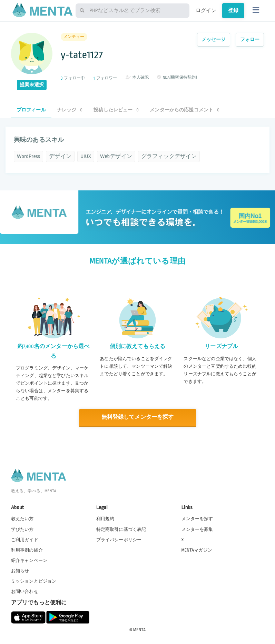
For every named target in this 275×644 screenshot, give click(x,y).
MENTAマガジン (197, 550)
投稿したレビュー (116, 110)
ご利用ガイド (25, 539)
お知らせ (20, 571)
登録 (233, 10)
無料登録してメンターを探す (138, 417)
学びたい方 (22, 529)
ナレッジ (70, 110)
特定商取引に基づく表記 (121, 529)
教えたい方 (22, 519)
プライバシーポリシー (119, 539)
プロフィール (31, 110)
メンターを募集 (197, 529)
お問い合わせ (25, 592)
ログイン (206, 10)
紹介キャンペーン (29, 560)
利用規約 (105, 519)
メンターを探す (197, 519)
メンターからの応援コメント (185, 110)
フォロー (250, 39)
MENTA (140, 630)
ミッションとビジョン (34, 581)
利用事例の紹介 (27, 550)
